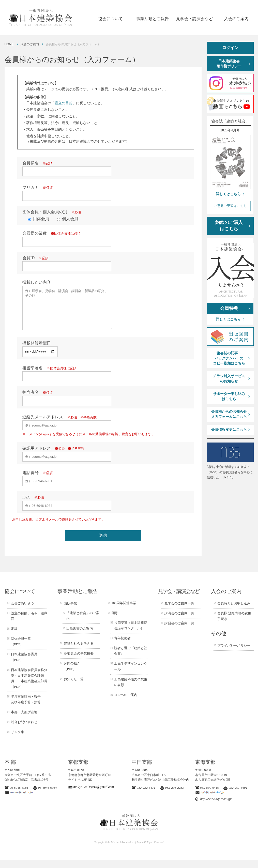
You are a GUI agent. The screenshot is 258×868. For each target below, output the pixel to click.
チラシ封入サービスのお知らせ (229, 379)
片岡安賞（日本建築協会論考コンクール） (131, 634)
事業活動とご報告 (153, 19)
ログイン (230, 48)
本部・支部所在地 (24, 720)
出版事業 (70, 612)
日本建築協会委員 (24, 665)
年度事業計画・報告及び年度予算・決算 (26, 708)
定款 (14, 637)
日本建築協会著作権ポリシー (229, 64)
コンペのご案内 (126, 703)
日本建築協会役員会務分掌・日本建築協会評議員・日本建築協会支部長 (29, 687)
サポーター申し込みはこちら (229, 396)
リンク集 (18, 740)
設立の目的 (64, 103)
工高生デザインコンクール (131, 675)
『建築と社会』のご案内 (83, 624)
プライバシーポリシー (234, 654)
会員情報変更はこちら (229, 430)
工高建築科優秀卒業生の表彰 (131, 690)
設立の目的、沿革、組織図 (29, 624)
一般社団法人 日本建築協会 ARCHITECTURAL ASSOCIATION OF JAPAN (48, 18)
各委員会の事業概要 (79, 662)
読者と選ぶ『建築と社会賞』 (131, 659)
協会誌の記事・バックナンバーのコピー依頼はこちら (229, 358)
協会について (111, 19)
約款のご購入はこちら (229, 226)
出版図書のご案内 (80, 637)
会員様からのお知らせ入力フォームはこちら (229, 414)
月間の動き (72, 674)
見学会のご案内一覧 (179, 612)
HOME (9, 44)
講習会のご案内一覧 (179, 631)
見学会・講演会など (194, 19)
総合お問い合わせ (24, 730)
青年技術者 (122, 646)
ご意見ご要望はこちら (230, 206)
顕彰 (115, 621)
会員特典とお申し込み (234, 612)
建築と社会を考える (79, 652)
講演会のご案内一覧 (179, 622)
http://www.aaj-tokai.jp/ (216, 807)
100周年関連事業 (124, 611)
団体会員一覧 (21, 650)
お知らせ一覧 (74, 687)
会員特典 (229, 308)
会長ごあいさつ (22, 612)
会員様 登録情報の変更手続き (234, 624)
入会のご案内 (236, 19)
